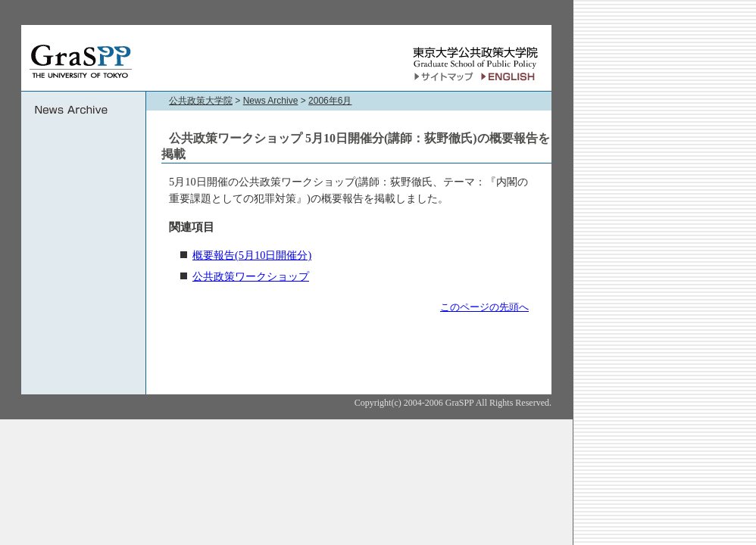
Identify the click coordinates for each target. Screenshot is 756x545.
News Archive (271, 101)
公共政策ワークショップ (251, 276)
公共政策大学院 (201, 101)
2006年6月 (330, 101)
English (510, 77)
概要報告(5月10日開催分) (252, 255)
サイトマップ (444, 77)
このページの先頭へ (484, 307)
